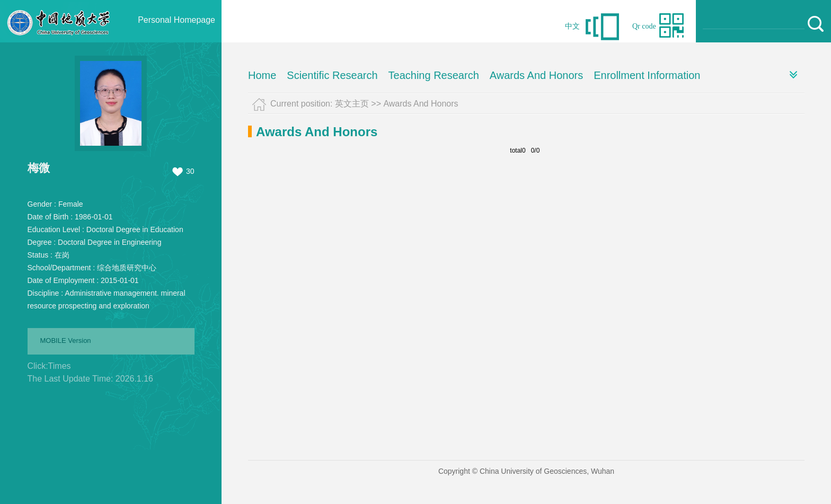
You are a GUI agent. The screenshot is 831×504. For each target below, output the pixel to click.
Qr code (644, 26)
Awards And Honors (536, 75)
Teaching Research (434, 75)
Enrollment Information (647, 75)
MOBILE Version (66, 341)
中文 (572, 26)
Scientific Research (332, 75)
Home (262, 75)
